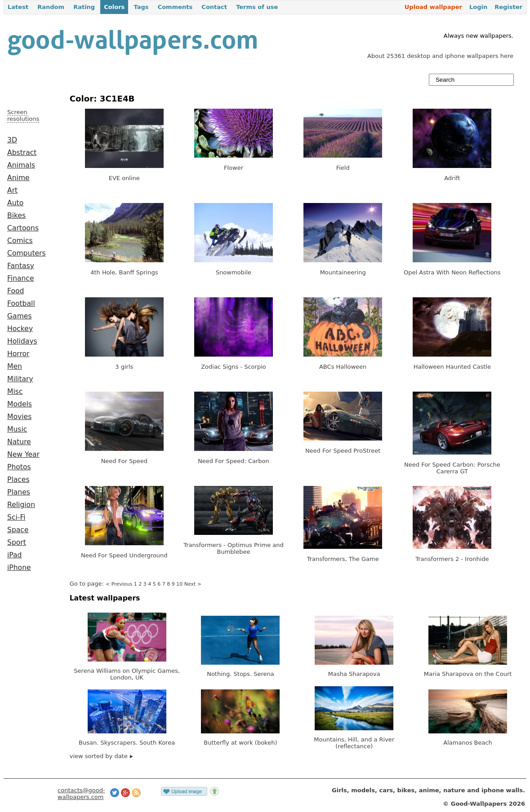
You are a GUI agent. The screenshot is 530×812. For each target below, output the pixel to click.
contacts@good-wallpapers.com (81, 794)
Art (12, 190)
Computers (27, 253)
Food (16, 291)
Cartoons (23, 228)
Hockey (20, 329)
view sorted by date (101, 756)
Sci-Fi (16, 517)
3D (12, 140)
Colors (114, 7)
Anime (18, 178)
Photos (19, 467)
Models (20, 404)
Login (478, 7)
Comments (175, 7)
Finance (21, 278)
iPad (15, 555)
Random (51, 7)
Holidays (22, 341)
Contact (214, 7)
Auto (15, 203)
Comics (20, 241)
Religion (21, 505)
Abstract (22, 153)
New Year (23, 455)
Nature (19, 442)
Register (508, 7)
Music (17, 429)
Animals (21, 165)
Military (20, 379)
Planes (19, 492)
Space (18, 530)
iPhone (19, 568)
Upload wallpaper (433, 7)
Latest (18, 7)
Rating (84, 7)
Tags (141, 7)
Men (15, 366)
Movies (19, 417)
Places (18, 480)
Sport (17, 543)
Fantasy (21, 266)
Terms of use (257, 7)
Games (20, 316)
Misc (15, 392)
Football (21, 304)
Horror (18, 354)
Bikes (16, 216)
